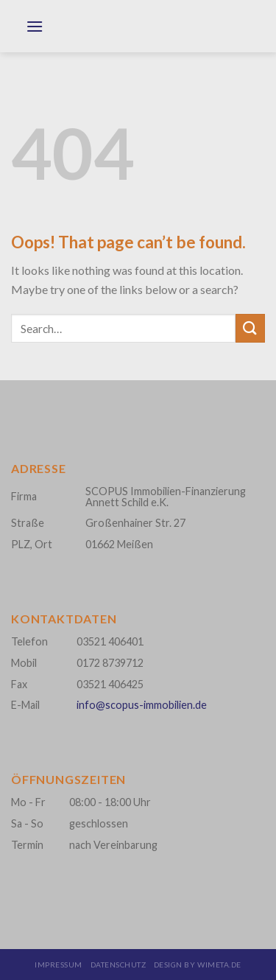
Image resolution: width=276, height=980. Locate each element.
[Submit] (250, 328)
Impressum (59, 965)
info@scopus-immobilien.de (142, 705)
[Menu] (35, 34)
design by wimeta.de (198, 965)
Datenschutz (118, 965)
